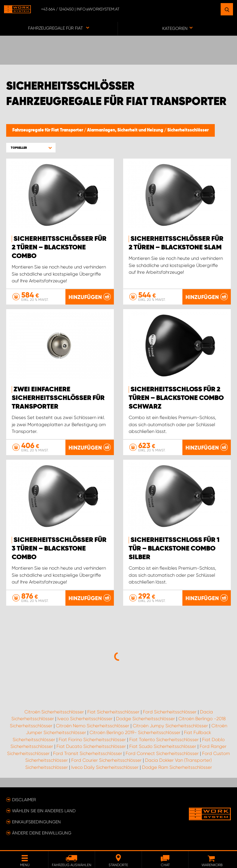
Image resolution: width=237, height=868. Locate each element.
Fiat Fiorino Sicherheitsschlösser (92, 740)
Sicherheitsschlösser (188, 130)
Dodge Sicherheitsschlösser (146, 719)
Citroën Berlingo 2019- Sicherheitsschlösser (135, 733)
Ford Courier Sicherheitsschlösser (106, 760)
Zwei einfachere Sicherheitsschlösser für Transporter (58, 398)
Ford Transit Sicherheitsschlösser (88, 753)
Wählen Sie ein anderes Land (44, 811)
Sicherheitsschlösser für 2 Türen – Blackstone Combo (59, 248)
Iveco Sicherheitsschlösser (85, 719)
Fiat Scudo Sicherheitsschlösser (163, 746)
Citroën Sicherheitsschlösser (54, 712)
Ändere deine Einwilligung (42, 833)
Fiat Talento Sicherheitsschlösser (164, 740)
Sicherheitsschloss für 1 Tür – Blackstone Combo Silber (174, 549)
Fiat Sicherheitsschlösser (113, 712)
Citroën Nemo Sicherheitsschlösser (93, 726)
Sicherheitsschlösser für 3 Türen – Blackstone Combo (59, 549)
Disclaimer (24, 800)
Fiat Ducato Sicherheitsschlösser (91, 746)
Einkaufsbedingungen (36, 822)
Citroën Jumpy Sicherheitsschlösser (170, 726)
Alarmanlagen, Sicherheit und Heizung (126, 130)
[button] (31, 148)
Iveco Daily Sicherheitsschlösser (105, 767)
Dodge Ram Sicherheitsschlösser (177, 767)
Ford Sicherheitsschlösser (170, 712)
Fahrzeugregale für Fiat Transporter (48, 130)
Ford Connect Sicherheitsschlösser (162, 753)
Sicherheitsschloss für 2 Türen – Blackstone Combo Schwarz (176, 398)
